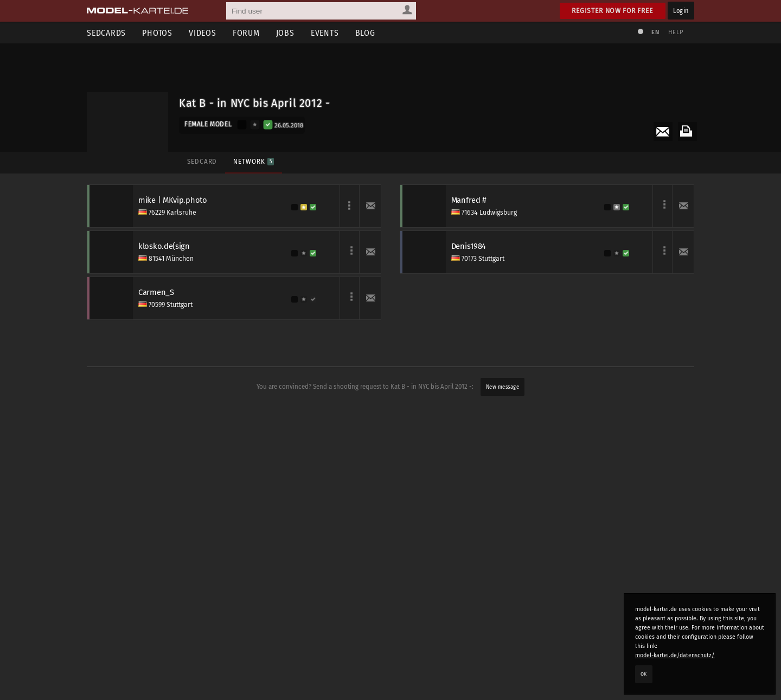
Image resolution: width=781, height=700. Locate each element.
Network (253, 161)
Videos (203, 33)
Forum (246, 33)
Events (325, 33)
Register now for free (613, 11)
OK (644, 674)
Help (676, 32)
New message (503, 387)
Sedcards (106, 33)
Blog (365, 33)
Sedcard (202, 161)
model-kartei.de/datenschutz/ (675, 655)
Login (681, 11)
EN (655, 32)
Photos (157, 33)
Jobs (285, 33)
